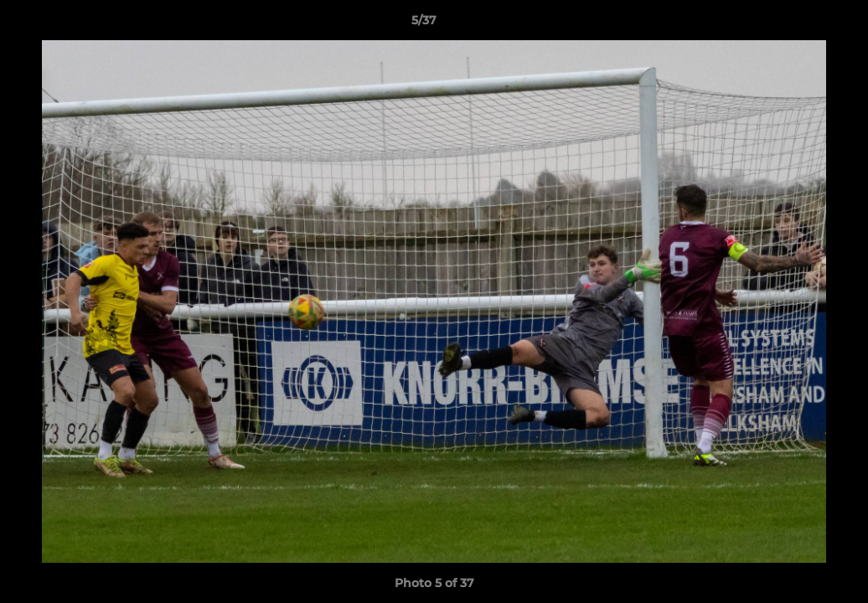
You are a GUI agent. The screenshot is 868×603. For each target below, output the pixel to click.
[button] (798, 24)
